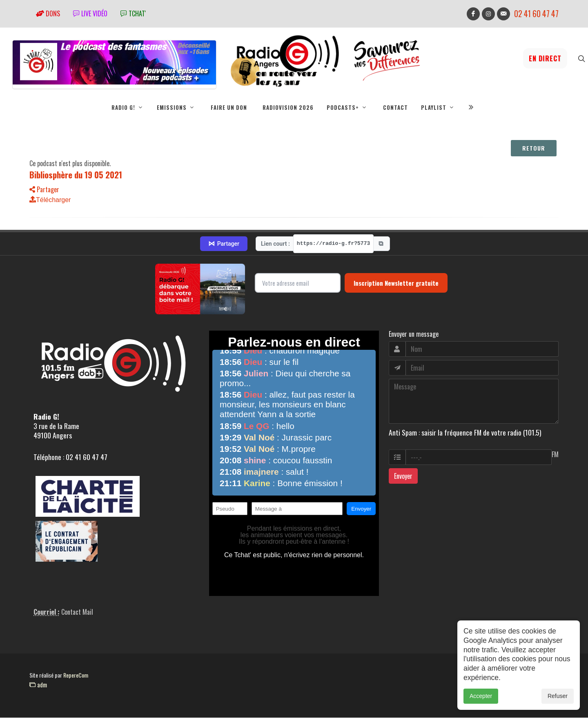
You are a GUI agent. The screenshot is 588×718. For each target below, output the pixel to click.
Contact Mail (77, 612)
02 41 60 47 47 (536, 14)
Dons (48, 13)
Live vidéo (90, 13)
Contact (395, 107)
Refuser (558, 696)
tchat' (133, 13)
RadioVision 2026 (288, 107)
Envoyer (403, 476)
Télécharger (50, 200)
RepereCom (76, 675)
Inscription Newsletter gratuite (396, 283)
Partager (44, 190)
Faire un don (229, 107)
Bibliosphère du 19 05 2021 (76, 175)
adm (38, 685)
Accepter (481, 696)
